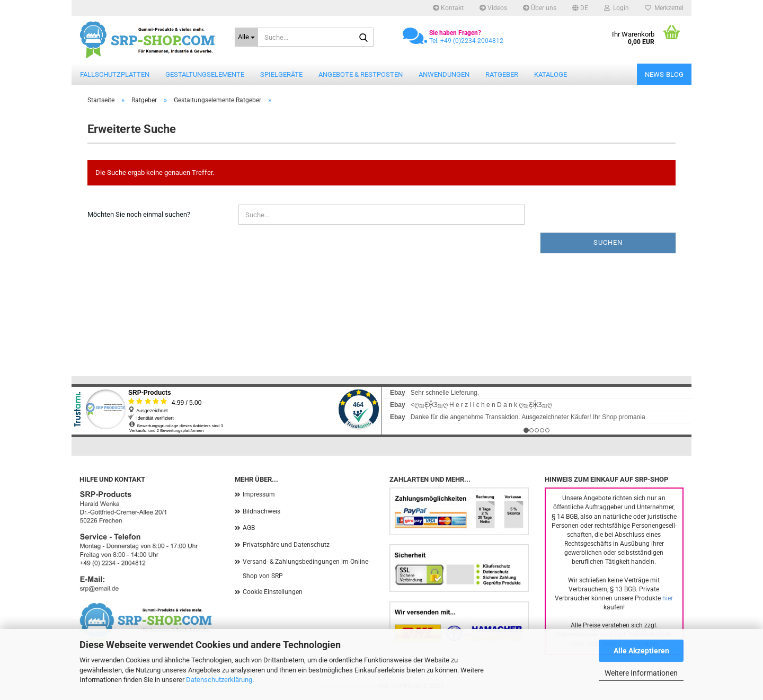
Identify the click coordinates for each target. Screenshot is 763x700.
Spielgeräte (281, 74)
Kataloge (551, 74)
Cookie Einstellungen (273, 592)
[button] (580, 8)
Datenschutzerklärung (219, 680)
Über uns (540, 8)
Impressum (259, 494)
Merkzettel (664, 8)
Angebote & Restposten (361, 74)
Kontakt (448, 8)
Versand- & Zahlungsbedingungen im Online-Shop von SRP (306, 569)
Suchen (608, 242)
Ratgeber (502, 74)
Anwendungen (444, 74)
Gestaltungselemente (205, 74)
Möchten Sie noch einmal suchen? (139, 214)
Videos (493, 8)
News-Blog (664, 74)
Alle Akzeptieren (641, 651)
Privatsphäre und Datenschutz (286, 545)
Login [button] (616, 8)
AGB (249, 528)
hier (668, 598)
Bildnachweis (261, 511)
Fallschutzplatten (115, 74)
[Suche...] (246, 37)
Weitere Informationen (641, 673)
